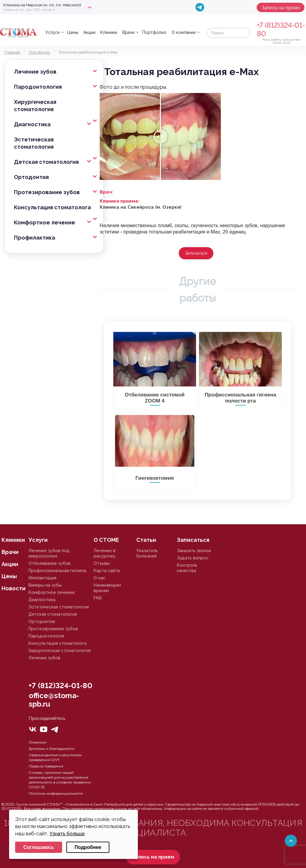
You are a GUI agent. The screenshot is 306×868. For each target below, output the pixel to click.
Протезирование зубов (47, 192)
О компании (184, 32)
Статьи (146, 540)
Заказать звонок (194, 551)
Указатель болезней (147, 553)
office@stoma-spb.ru (54, 700)
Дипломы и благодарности (52, 749)
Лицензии (38, 742)
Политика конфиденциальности (56, 793)
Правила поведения (46, 766)
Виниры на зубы (45, 585)
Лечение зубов (35, 72)
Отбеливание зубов (50, 563)
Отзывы (102, 563)
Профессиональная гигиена (57, 571)
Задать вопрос (193, 558)
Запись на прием (281, 8)
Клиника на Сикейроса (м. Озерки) (141, 207)
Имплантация (42, 578)
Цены (73, 32)
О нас (100, 578)
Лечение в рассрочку (105, 553)
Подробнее (88, 847)
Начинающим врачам (107, 588)
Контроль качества (187, 568)
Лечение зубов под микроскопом (49, 553)
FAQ (98, 598)
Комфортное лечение (45, 222)
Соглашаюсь (39, 847)
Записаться (196, 253)
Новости (13, 588)
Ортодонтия (31, 177)
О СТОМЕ (106, 540)
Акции (89, 32)
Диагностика (32, 124)
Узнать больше (67, 834)
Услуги (53, 32)
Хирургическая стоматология (35, 106)
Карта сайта (107, 571)
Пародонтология (38, 87)
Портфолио (154, 32)
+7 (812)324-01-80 (61, 686)
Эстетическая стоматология (34, 143)
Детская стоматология (46, 162)
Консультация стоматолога (52, 207)
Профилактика (35, 238)
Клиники (109, 32)
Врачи (128, 32)
